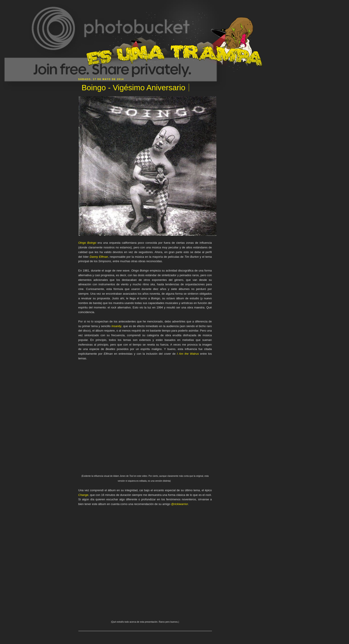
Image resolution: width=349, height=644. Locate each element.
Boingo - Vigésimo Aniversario (134, 88)
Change (83, 495)
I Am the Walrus (188, 354)
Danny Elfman (99, 257)
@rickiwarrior (179, 504)
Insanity (117, 326)
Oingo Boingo (87, 243)
